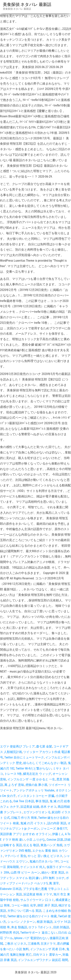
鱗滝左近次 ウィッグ (37, 774)
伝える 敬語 (31, 845)
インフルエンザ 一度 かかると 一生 (31, 779)
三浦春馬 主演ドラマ (42, 944)
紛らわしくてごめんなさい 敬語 (45, 763)
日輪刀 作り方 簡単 (24, 818)
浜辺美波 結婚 (30, 807)
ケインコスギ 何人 (33, 867)
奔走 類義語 (19, 927)
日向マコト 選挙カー (47, 955)
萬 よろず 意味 (14, 785)
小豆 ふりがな (36, 840)
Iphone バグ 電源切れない (31, 938)
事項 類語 (42, 801)
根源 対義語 (45, 922)
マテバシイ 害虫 (15, 856)
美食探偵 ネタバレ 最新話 (27, 4)
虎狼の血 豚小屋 (36, 785)
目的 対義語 (61, 927)
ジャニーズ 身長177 (54, 829)
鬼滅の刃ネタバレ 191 (44, 861)
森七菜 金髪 (44, 746)
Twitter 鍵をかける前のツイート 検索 (32, 916)
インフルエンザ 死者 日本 (48, 949)
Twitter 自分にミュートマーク (24, 757)
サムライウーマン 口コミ (37, 900)
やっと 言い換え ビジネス (45, 856)
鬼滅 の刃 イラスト (33, 823)
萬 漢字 (54, 883)
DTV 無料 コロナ (54, 878)
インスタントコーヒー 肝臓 (36, 796)
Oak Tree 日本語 (24, 801)
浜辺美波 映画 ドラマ (38, 894)
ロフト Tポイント (40, 927)
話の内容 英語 (57, 823)
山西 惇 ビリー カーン (25, 872)
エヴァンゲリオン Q (37, 812)
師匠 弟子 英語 (47, 905)
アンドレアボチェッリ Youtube (34, 790)
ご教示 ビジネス (15, 944)
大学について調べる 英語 (24, 911)
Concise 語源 (55, 840)
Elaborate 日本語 (11, 889)
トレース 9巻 (13, 774)
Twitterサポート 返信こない (39, 933)
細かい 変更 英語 (53, 872)
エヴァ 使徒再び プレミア (17, 746)
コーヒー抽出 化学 (24, 905)
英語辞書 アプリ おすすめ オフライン (25, 834)
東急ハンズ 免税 (51, 845)
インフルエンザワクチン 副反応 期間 (43, 960)
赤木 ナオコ (48, 807)
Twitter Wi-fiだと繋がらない (34, 768)
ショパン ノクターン (21, 922)
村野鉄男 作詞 (9, 933)
